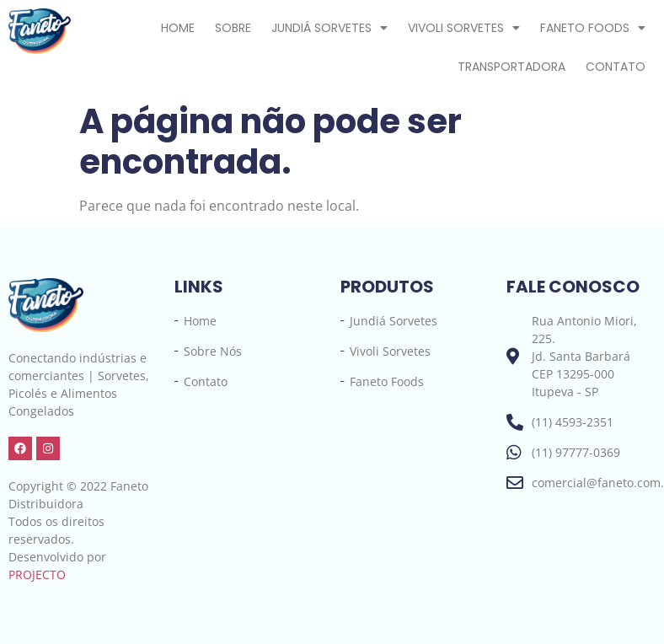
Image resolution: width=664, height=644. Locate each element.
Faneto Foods (593, 28)
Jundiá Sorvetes (329, 28)
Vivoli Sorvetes (464, 28)
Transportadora (511, 67)
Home (178, 28)
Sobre (233, 28)
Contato (616, 67)
